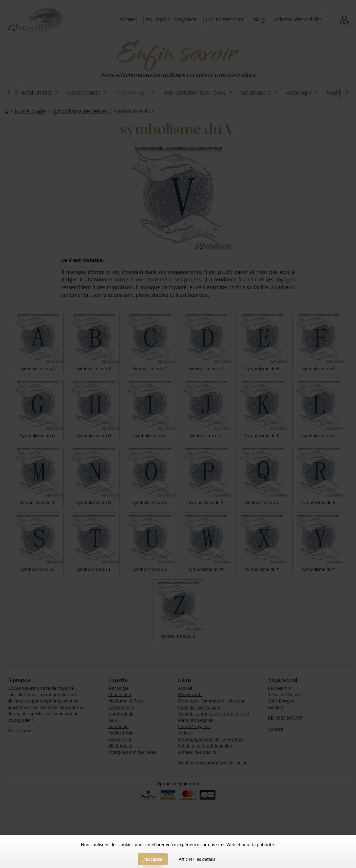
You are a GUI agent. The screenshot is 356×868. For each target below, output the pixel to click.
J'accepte (153, 859)
